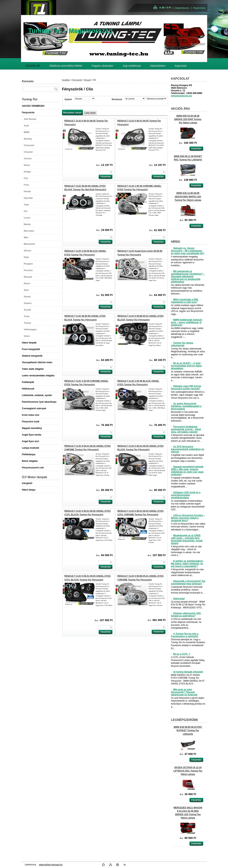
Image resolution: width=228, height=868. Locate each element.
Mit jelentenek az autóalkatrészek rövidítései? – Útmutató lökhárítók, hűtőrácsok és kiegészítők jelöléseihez (188, 277)
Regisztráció (199, 8)
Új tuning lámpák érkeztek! (187, 672)
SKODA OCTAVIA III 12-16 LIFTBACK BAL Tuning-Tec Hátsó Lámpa (188, 771)
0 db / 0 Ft (165, 8)
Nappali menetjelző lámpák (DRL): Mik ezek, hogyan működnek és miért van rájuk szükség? (187, 471)
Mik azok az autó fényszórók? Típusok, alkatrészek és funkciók (184, 692)
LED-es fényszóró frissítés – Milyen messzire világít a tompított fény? (188, 518)
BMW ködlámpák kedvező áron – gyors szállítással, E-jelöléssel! (187, 322)
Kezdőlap (66, 80)
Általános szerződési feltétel (66, 66)
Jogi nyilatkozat (132, 66)
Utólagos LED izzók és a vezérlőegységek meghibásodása (186, 495)
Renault (87, 80)
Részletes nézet (72, 113)
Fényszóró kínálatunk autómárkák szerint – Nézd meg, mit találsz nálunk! (186, 429)
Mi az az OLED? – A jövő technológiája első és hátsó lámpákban (186, 366)
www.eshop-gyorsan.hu (51, 865)
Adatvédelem (158, 66)
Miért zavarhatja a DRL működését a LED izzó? (185, 301)
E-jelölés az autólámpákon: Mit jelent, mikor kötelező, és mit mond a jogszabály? (187, 564)
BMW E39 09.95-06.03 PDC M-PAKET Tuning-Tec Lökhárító (188, 730)
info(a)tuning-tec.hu (182, 96)
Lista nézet (90, 113)
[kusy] (106, 172)
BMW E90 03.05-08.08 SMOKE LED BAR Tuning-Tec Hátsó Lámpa (188, 119)
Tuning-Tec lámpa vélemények (182, 344)
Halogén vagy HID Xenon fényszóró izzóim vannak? (186, 387)
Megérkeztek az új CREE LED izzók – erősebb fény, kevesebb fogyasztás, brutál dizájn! (187, 539)
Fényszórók (77, 80)
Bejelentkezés (182, 8)
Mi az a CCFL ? (181, 654)
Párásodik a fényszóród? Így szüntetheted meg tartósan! (188, 582)
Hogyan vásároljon (102, 66)
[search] (56, 89)
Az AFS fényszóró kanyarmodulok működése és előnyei (188, 449)
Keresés (28, 81)
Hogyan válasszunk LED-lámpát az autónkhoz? (186, 615)
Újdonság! (178, 599)
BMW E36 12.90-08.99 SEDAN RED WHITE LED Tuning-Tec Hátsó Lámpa (188, 197)
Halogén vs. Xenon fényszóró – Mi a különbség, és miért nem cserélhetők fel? (188, 251)
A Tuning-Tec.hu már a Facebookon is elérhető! (185, 635)
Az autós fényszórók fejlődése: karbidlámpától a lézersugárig (186, 406)
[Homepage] (33, 66)
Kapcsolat (181, 66)
